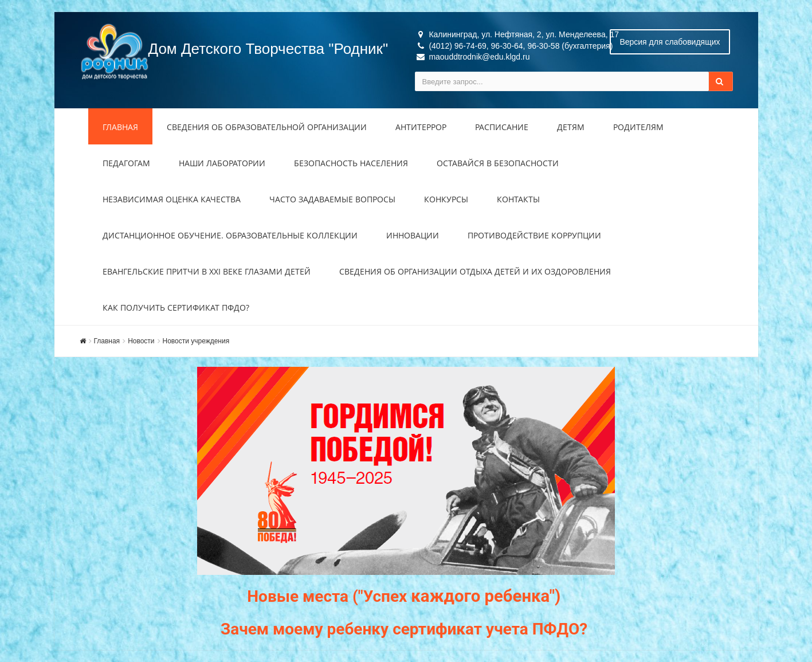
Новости (141, 341)
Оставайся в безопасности (498, 163)
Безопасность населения (351, 163)
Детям (571, 127)
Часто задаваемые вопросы (332, 199)
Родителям (638, 127)
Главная (120, 127)
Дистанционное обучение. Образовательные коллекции (230, 235)
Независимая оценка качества (172, 199)
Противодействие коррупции (534, 235)
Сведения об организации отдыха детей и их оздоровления (475, 271)
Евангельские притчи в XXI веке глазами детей (207, 271)
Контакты (518, 199)
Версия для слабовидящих (670, 42)
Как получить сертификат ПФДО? (176, 308)
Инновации (413, 235)
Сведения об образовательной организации (267, 127)
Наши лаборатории (222, 163)
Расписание (502, 127)
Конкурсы (446, 199)
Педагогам (126, 163)
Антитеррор (421, 127)
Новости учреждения (196, 341)
